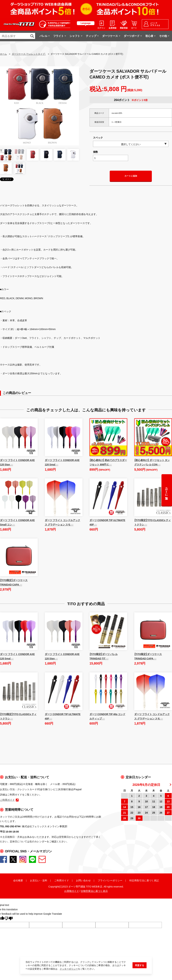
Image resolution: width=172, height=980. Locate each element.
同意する (140, 966)
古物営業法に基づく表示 (94, 891)
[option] (39, 106)
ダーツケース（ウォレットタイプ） (29, 54)
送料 (45, 880)
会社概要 (18, 880)
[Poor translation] (9, 919)
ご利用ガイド (62, 880)
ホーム (3, 54)
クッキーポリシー (69, 970)
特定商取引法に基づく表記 (144, 880)
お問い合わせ (83, 880)
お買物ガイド (72, 891)
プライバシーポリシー (110, 880)
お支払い (35, 880)
